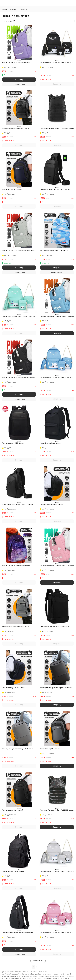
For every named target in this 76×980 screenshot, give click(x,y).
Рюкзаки (13, 9)
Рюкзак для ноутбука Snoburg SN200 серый (17, 749)
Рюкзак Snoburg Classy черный (13, 871)
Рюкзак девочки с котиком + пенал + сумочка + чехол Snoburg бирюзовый (19, 316)
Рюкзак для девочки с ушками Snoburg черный (19, 377)
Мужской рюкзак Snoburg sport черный (16, 128)
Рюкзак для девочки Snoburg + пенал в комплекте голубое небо (54, 251)
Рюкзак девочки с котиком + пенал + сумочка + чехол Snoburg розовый (57, 932)
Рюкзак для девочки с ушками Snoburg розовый (57, 565)
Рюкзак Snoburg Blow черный (12, 810)
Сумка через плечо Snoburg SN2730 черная (55, 189)
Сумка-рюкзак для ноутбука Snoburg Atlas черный (55, 627)
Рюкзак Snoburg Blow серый (50, 749)
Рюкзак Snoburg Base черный (50, 443)
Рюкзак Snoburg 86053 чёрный (13, 443)
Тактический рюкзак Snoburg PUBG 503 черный (57, 128)
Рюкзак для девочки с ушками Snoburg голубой (57, 316)
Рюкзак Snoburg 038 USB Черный (51, 504)
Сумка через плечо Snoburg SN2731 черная (17, 504)
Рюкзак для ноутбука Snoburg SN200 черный (56, 688)
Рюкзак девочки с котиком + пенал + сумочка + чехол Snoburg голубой (57, 377)
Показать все (38, 961)
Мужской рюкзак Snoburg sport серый (15, 627)
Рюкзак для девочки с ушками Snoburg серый (18, 250)
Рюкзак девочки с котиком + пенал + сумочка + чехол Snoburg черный (57, 62)
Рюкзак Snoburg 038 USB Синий (13, 688)
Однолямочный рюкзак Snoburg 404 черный (18, 932)
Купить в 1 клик (19, 84)
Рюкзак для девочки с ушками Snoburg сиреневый (16, 62)
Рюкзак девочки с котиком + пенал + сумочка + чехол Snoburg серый (57, 871)
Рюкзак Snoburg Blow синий (12, 189)
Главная (4, 9)
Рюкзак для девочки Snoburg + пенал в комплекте (16, 565)
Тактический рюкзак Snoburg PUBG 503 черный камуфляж (57, 810)
